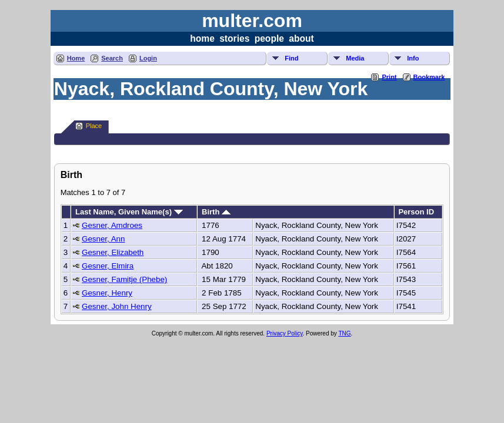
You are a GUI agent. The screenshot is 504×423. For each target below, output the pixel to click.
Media (355, 58)
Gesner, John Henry (117, 306)
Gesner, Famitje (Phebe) (124, 279)
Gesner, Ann (103, 239)
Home (76, 58)
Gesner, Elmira (108, 266)
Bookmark (429, 77)
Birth (216, 212)
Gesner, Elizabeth (113, 252)
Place (89, 126)
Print (389, 77)
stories (234, 38)
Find (291, 58)
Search (112, 58)
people (269, 38)
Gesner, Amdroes (112, 225)
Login (148, 58)
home (202, 38)
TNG (344, 333)
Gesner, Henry (107, 293)
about (301, 38)
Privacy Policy (285, 333)
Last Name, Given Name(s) (129, 212)
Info (413, 58)
